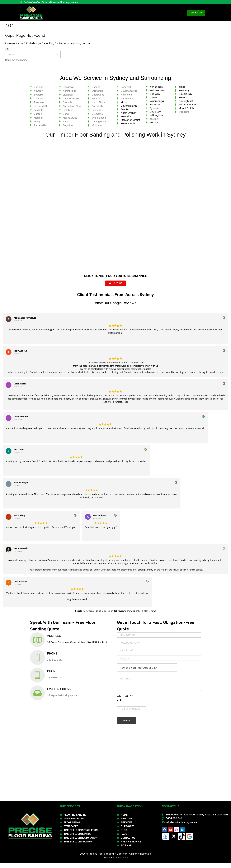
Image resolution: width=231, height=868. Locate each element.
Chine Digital (122, 862)
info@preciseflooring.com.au (63, 700)
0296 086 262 (55, 682)
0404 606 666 (55, 664)
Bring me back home (16, 60)
